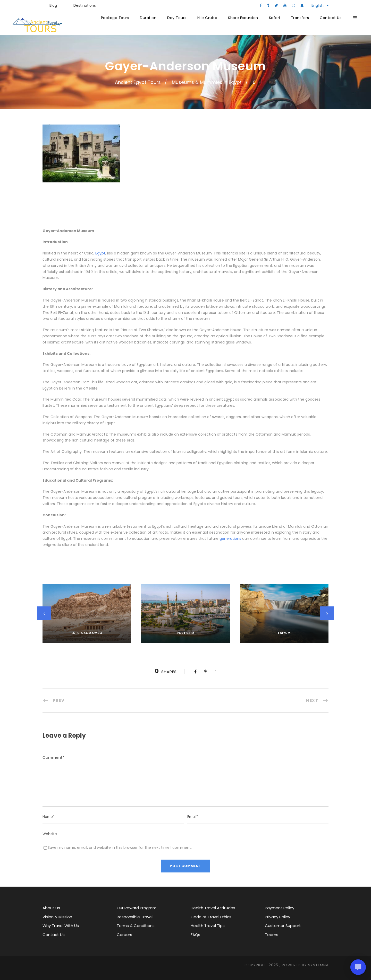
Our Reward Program (137, 908)
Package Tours (115, 18)
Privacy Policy (277, 917)
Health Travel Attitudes (213, 908)
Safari (275, 18)
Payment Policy (280, 908)
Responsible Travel (135, 917)
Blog (53, 5)
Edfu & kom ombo (87, 633)
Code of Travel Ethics (211, 917)
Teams (272, 935)
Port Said (185, 633)
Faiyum (284, 633)
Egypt (100, 253)
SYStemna (318, 965)
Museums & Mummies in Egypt (207, 82)
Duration (148, 18)
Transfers (300, 18)
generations (230, 538)
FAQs (195, 935)
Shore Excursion (243, 18)
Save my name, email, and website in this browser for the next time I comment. (120, 847)
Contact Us (331, 18)
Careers (124, 935)
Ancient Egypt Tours (138, 82)
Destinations (85, 5)
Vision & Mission (57, 917)
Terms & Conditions (136, 926)
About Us (51, 908)
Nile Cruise (207, 18)
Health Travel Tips (208, 926)
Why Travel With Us (61, 926)
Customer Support (283, 926)
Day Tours (177, 18)
